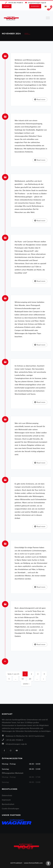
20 (30, 679)
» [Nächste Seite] (43, 679)
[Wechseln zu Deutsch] (46, 7)
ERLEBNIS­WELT (35, 6)
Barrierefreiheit (8, 804)
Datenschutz (7, 795)
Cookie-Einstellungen (10, 809)
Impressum (6, 800)
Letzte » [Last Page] (26, 684)
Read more (40, 99)
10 (23, 679)
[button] (5, 863)
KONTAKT (7, 6)
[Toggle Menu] (48, 19)
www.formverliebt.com (33, 863)
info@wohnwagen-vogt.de (37, 3)
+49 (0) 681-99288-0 (16, 3)
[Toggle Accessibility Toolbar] (48, 863)
